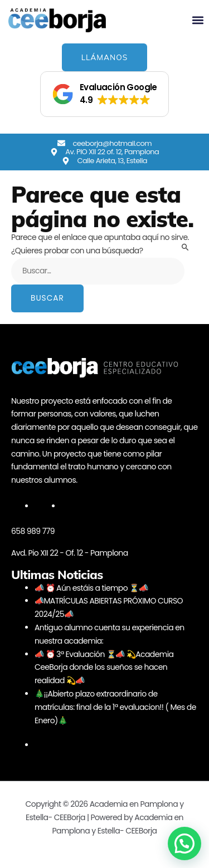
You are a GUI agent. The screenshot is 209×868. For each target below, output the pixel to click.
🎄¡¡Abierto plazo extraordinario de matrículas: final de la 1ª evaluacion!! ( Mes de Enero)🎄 (115, 707)
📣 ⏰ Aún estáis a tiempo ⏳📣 (91, 588)
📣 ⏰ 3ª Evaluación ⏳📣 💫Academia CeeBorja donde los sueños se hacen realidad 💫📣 (104, 668)
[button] (198, 20)
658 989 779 (33, 531)
